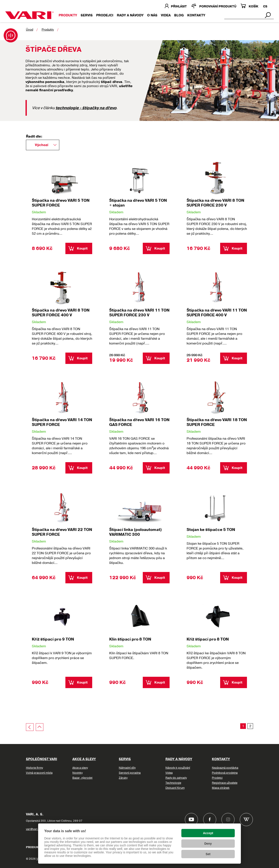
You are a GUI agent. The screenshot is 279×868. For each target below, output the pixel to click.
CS (265, 6)
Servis (87, 15)
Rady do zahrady (176, 778)
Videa (169, 773)
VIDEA (166, 15)
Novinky (77, 773)
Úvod (30, 30)
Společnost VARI (42, 759)
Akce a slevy (84, 759)
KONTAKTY (196, 15)
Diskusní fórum (175, 788)
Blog (179, 15)
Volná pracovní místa (39, 773)
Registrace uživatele (225, 783)
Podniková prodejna (225, 773)
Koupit (82, 248)
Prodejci (105, 15)
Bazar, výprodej (82, 778)
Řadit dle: (34, 137)
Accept (208, 833)
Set (208, 854)
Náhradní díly (127, 768)
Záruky (123, 778)
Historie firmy (34, 768)
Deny (208, 844)
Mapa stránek (221, 788)
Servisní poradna (130, 773)
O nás (152, 15)
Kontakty (221, 759)
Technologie (173, 783)
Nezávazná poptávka (225, 768)
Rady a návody (130, 15)
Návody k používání (178, 768)
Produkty (68, 15)
